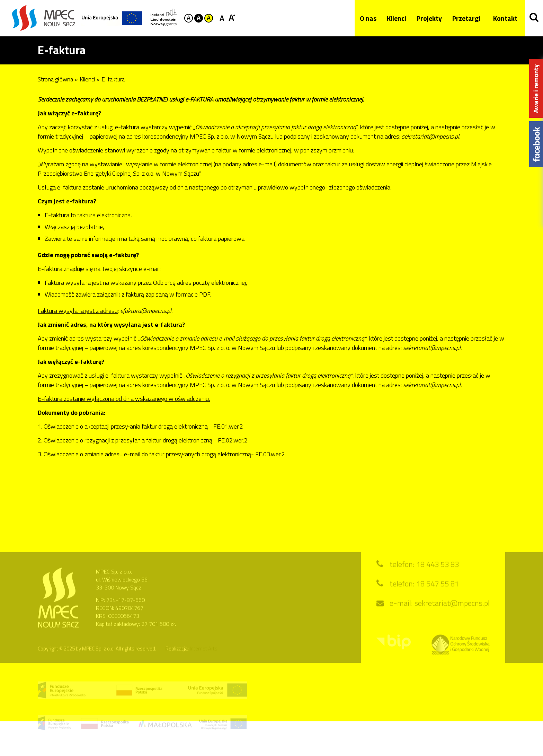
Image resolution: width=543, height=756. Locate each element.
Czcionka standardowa (223, 17)
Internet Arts (204, 655)
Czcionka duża (232, 17)
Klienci (394, 18)
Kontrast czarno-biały (199, 18)
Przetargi (464, 18)
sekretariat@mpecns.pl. (432, 348)
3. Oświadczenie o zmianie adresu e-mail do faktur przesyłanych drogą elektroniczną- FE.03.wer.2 (161, 454)
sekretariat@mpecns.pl (452, 609)
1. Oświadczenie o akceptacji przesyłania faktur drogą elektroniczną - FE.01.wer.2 (140, 426)
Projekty (427, 18)
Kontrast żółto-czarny (209, 18)
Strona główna (55, 79)
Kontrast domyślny (189, 18)
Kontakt (503, 18)
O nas (366, 18)
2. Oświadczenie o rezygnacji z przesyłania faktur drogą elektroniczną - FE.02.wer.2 (143, 440)
